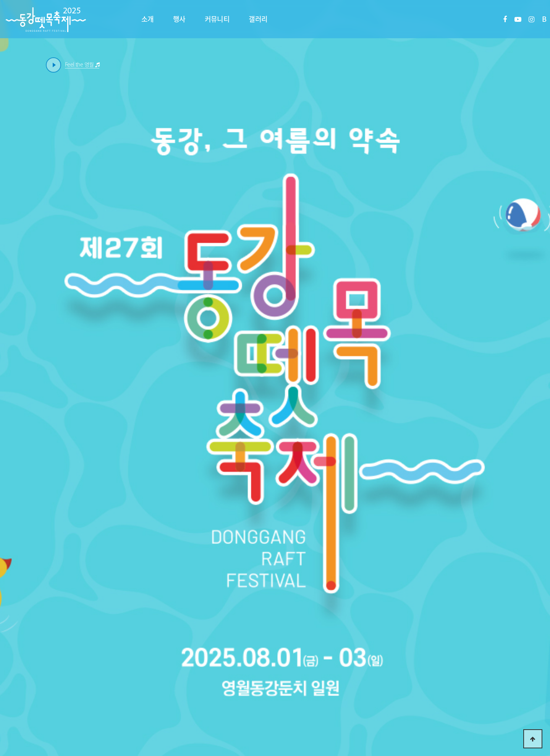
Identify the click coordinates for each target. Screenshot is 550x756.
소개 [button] (148, 19)
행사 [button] (179, 19)
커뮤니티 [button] (217, 19)
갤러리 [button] (258, 19)
